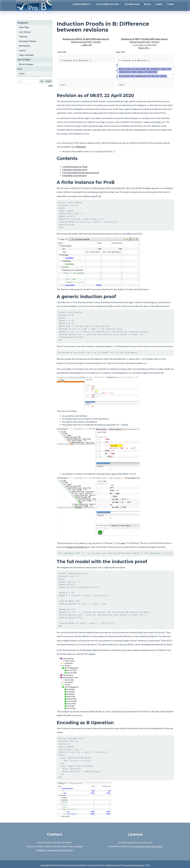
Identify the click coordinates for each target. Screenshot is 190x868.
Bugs (147, 8)
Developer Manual (28, 41)
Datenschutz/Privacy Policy (60, 848)
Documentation (108, 8)
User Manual (25, 32)
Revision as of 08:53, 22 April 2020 (79, 39)
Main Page (24, 27)
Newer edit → (144, 48)
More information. (154, 844)
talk (89, 42)
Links (159, 8)
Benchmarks (24, 46)
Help (50, 85)
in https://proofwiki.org (77, 545)
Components (82, 8)
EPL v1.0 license (137, 844)
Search (48, 81)
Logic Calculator (27, 55)
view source (103, 39)
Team (170, 8)
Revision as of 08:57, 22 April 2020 (138, 39)
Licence (22, 50)
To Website (41, 848)
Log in (22, 73)
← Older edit (86, 45)
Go (42, 81)
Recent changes (26, 64)
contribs (96, 42)
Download (132, 8)
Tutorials (23, 36)
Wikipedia (81, 147)
